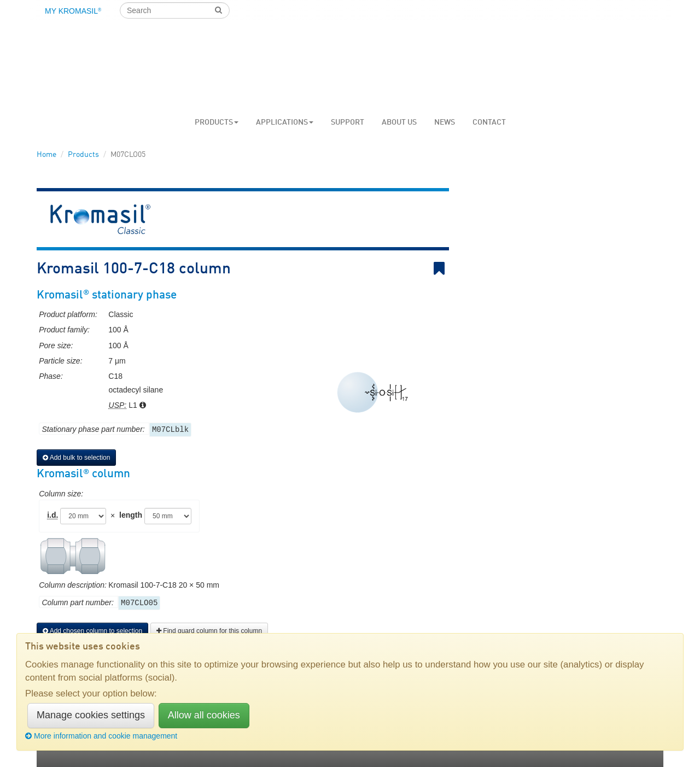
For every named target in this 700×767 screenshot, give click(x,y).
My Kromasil (73, 11)
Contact (489, 122)
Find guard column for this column (209, 631)
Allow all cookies (204, 715)
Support (348, 122)
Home (46, 155)
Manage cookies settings (91, 715)
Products (217, 122)
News (445, 122)
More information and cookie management (101, 736)
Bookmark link (441, 269)
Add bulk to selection (76, 458)
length (131, 515)
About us (399, 122)
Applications (285, 122)
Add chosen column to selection (92, 631)
